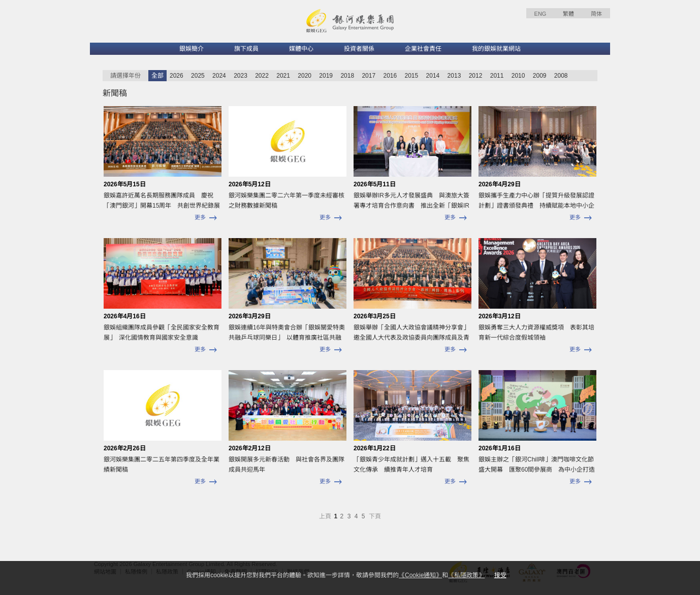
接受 (500, 575)
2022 (262, 76)
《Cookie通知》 (420, 575)
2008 (561, 76)
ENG (540, 14)
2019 (326, 76)
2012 (476, 76)
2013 (454, 76)
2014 (433, 76)
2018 (347, 76)
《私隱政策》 (466, 575)
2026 (177, 76)
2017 (369, 76)
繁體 (568, 14)
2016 (390, 76)
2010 (518, 76)
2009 (540, 76)
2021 (283, 76)
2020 (305, 76)
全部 (157, 76)
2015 (412, 76)
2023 (241, 76)
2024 (219, 76)
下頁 (375, 516)
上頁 (326, 516)
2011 (497, 76)
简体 (596, 14)
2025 (198, 76)
